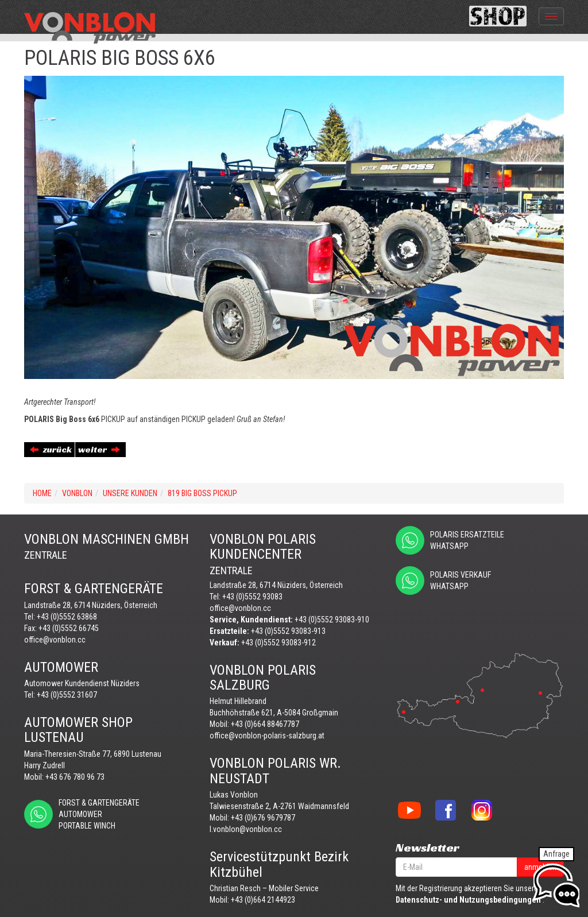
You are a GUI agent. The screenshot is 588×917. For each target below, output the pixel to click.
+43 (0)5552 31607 (67, 695)
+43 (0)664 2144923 (263, 900)
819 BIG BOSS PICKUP (202, 493)
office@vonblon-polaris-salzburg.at (267, 736)
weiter (99, 449)
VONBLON (77, 493)
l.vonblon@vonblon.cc (246, 829)
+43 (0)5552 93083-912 (278, 643)
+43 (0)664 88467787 (265, 724)
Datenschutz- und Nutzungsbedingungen (468, 900)
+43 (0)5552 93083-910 (332, 620)
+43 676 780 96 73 (75, 777)
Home (42, 493)
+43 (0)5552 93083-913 (288, 631)
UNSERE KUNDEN (130, 493)
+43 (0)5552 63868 (67, 617)
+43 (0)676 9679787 (263, 818)
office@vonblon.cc (55, 640)
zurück (51, 449)
